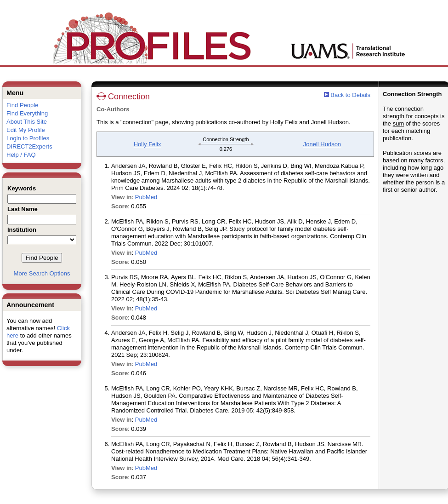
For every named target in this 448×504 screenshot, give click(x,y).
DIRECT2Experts (29, 146)
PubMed (146, 197)
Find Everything (27, 113)
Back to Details (350, 95)
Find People (22, 105)
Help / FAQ (21, 155)
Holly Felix (147, 144)
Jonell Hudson (322, 144)
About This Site (27, 122)
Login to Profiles (28, 138)
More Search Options (42, 273)
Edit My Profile (26, 130)
